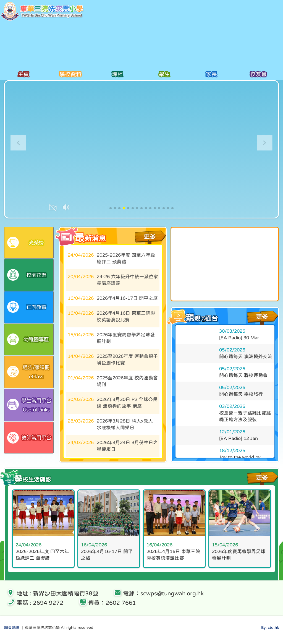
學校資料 (70, 74)
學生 (164, 74)
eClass (30, 378)
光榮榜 (26, 243)
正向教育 (27, 310)
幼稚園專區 (28, 344)
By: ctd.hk (270, 632)
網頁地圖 (12, 632)
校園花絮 (27, 277)
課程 (117, 74)
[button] (265, 143)
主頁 (23, 74)
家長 (211, 74)
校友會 (258, 74)
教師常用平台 (29, 447)
